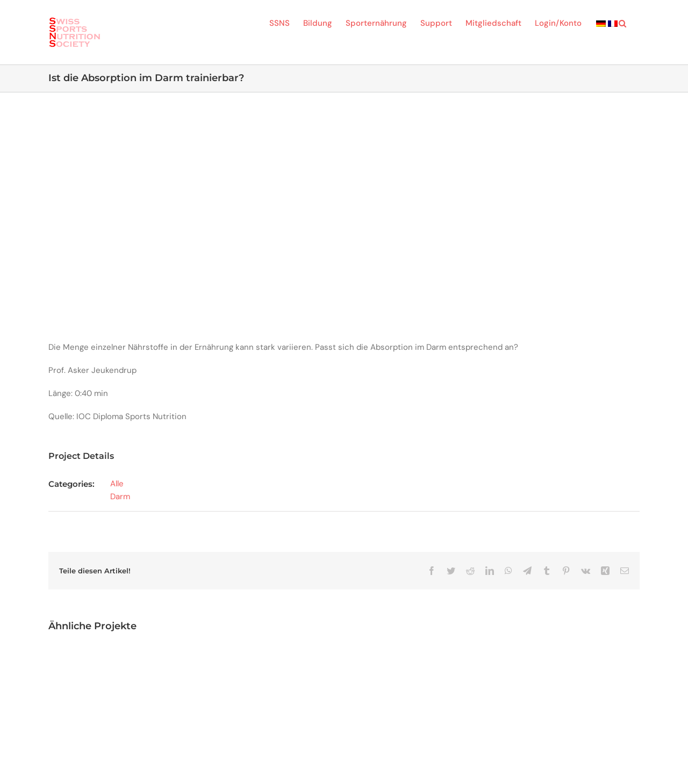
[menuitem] (601, 23)
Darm (120, 497)
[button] (622, 23)
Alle (117, 484)
